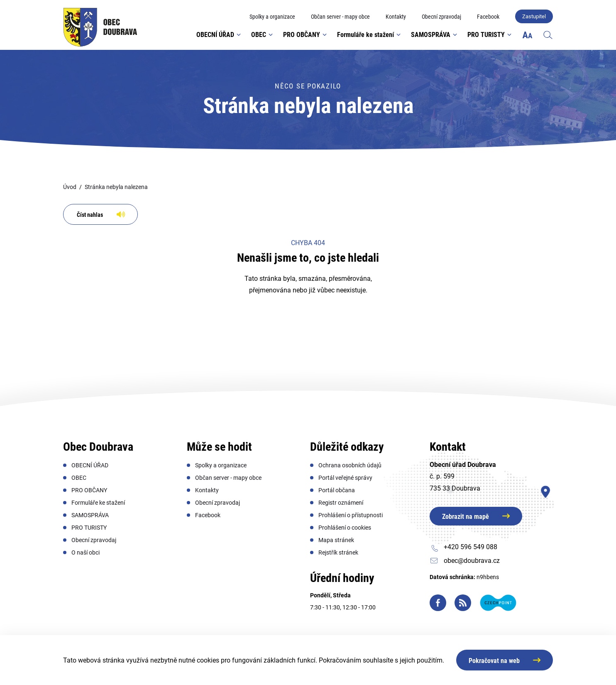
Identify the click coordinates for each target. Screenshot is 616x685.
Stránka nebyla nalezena (116, 187)
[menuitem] (272, 17)
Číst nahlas (90, 215)
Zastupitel (534, 16)
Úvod (70, 187)
